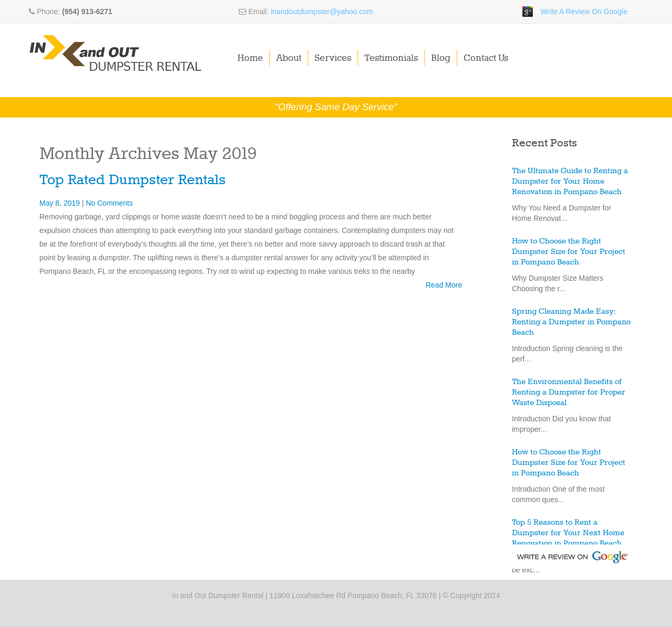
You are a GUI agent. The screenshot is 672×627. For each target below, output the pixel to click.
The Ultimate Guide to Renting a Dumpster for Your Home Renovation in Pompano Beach (570, 182)
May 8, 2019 (61, 203)
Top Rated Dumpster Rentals (133, 180)
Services (333, 58)
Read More (444, 285)
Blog (441, 58)
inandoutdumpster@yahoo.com (322, 12)
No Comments (109, 203)
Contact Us (486, 58)
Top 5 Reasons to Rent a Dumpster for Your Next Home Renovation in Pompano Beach (568, 533)
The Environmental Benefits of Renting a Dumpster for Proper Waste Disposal (569, 392)
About (289, 58)
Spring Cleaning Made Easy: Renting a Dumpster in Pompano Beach (571, 322)
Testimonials (391, 58)
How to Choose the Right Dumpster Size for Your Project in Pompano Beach (569, 252)
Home (250, 58)
